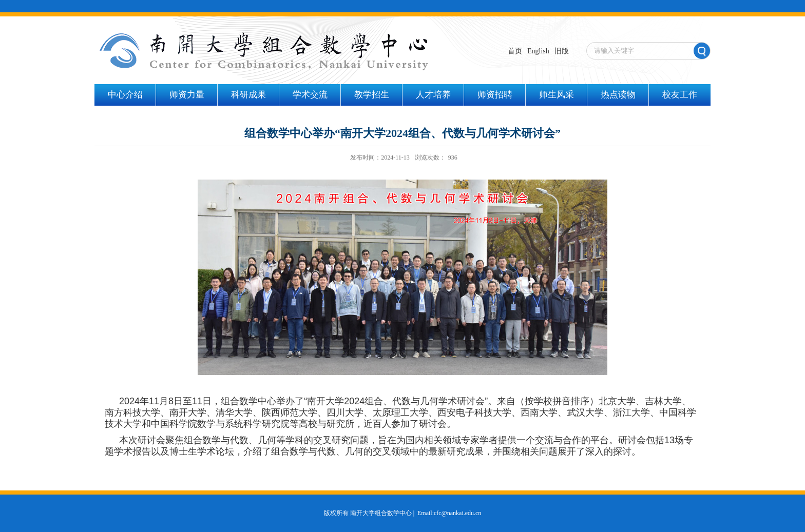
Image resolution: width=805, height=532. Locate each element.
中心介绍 (125, 95)
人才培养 (433, 95)
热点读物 (618, 95)
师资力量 (187, 95)
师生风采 (557, 95)
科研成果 (248, 95)
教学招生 (372, 95)
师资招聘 (495, 95)
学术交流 (310, 95)
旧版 (562, 51)
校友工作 (680, 95)
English (538, 51)
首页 (515, 51)
